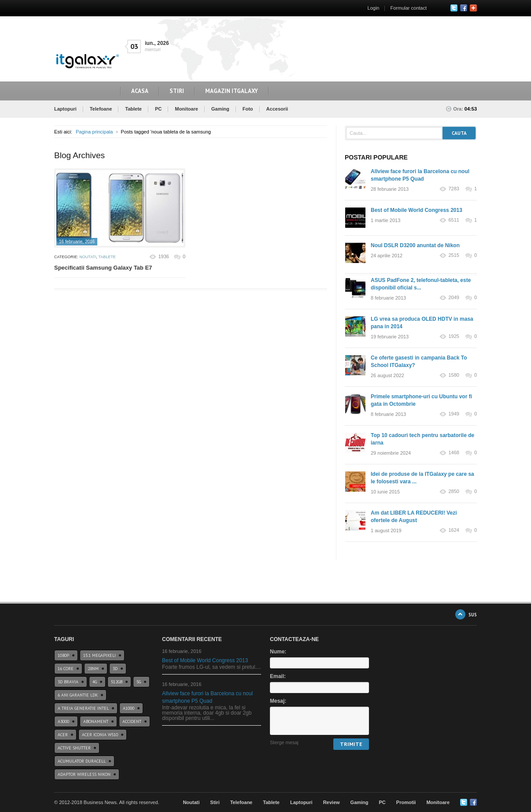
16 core (66, 669)
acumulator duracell (82, 761)
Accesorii (277, 109)
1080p (63, 655)
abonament (96, 721)
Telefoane (101, 109)
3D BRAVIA (68, 682)
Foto (248, 109)
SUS (473, 614)
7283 (454, 189)
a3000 (63, 721)
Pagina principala (94, 132)
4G (95, 682)
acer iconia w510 (100, 735)
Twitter (454, 8)
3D (115, 669)
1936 (163, 256)
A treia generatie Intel (83, 708)
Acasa (140, 91)
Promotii (406, 802)
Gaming (220, 109)
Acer (63, 735)
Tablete (133, 109)
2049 (454, 298)
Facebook (464, 8)
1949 (454, 414)
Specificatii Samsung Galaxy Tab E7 (103, 268)
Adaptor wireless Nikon (84, 774)
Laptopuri (65, 109)
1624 (454, 530)
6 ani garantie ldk (78, 695)
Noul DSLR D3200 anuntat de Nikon (415, 245)
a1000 (129, 708)
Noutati (88, 257)
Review (332, 802)
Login (374, 8)
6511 (454, 220)
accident (132, 721)
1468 (454, 453)
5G (139, 682)
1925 (454, 336)
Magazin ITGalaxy (232, 91)
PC (158, 109)
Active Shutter (74, 748)
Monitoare (186, 109)
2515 (454, 255)
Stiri (177, 91)
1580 (454, 375)
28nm (93, 669)
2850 (454, 491)
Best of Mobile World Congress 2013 (417, 210)
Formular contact (408, 8)
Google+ (473, 8)
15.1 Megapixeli (100, 655)
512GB (117, 682)
